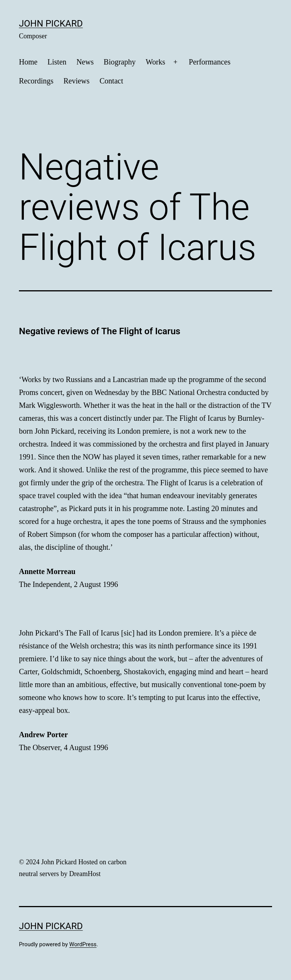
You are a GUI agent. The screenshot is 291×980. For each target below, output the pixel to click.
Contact (111, 81)
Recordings (36, 81)
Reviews (76, 81)
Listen (57, 62)
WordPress (83, 944)
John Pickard (51, 24)
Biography (120, 62)
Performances (210, 62)
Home (28, 62)
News (85, 62)
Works (155, 62)
